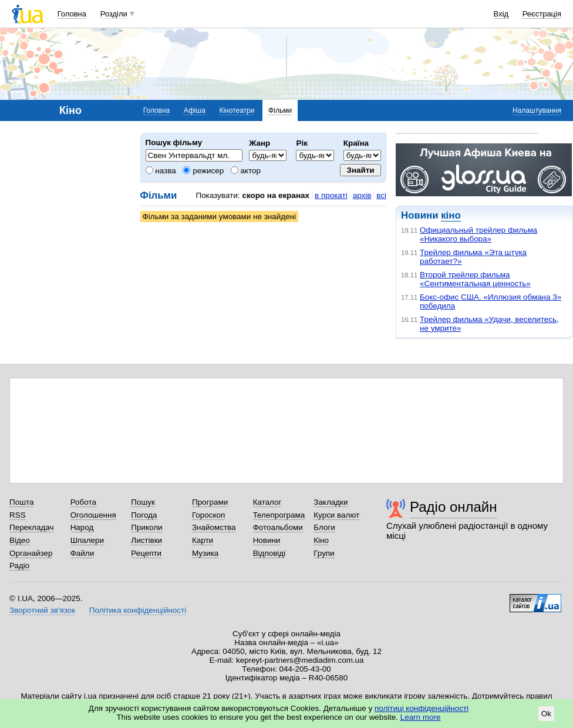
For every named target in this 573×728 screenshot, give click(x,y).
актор (246, 171)
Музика (205, 553)
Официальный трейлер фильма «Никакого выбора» (478, 234)
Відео (20, 540)
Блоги (324, 527)
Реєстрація (542, 14)
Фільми (280, 110)
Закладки (331, 502)
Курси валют (336, 515)
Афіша (195, 110)
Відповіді (269, 553)
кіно (451, 215)
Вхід (501, 14)
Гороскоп (208, 515)
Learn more (421, 717)
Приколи (146, 527)
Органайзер (31, 553)
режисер (203, 171)
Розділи (114, 14)
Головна (72, 14)
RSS (18, 515)
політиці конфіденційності (422, 708)
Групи (324, 553)
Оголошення (93, 515)
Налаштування (537, 110)
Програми (210, 502)
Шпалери (87, 540)
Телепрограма (279, 515)
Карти (203, 540)
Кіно (321, 540)
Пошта (21, 502)
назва (161, 171)
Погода (144, 515)
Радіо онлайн (454, 507)
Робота (83, 502)
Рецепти (146, 553)
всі (381, 195)
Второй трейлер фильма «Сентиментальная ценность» (475, 279)
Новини (267, 540)
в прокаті (331, 195)
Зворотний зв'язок (42, 610)
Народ (82, 527)
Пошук (143, 502)
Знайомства (214, 527)
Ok (546, 714)
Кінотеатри (237, 110)
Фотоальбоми (278, 527)
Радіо (19, 566)
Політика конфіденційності (138, 610)
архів (362, 195)
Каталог (267, 502)
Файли (82, 553)
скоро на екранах (276, 195)
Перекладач (31, 527)
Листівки (146, 540)
